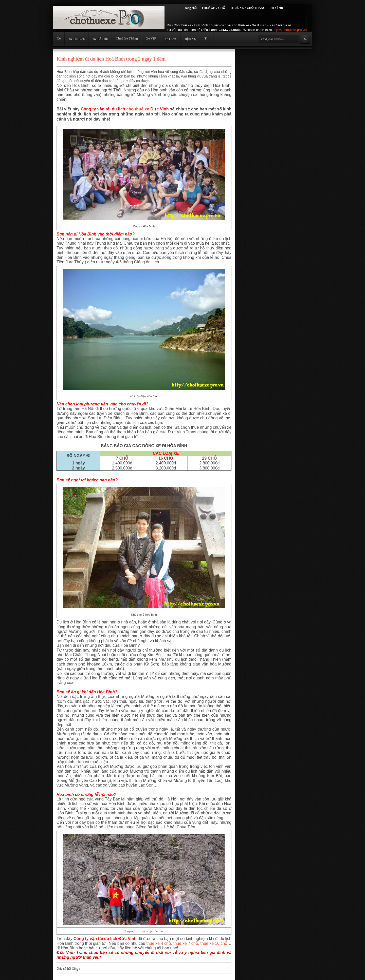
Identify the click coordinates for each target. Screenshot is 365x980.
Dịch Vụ (191, 39)
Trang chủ (190, 8)
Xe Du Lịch (77, 39)
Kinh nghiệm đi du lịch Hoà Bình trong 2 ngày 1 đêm (111, 59)
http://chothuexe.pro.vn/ (290, 30)
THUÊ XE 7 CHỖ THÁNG (248, 8)
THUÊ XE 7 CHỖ (213, 8)
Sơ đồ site (277, 8)
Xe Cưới (170, 39)
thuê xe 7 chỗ (186, 943)
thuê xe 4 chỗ (159, 943)
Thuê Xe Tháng (127, 38)
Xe (59, 38)
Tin (207, 38)
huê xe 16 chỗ (214, 943)
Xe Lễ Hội (100, 39)
